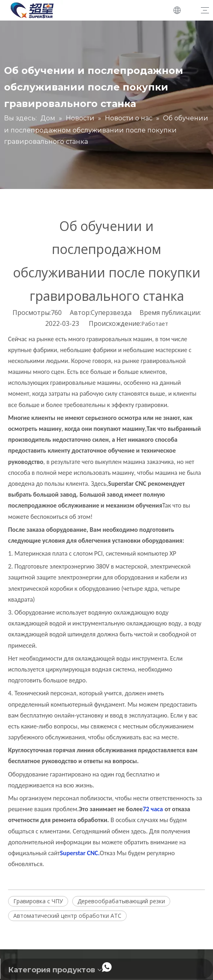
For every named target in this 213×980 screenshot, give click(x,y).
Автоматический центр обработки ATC (67, 916)
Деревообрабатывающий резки (121, 901)
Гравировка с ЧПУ (38, 901)
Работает (155, 324)
